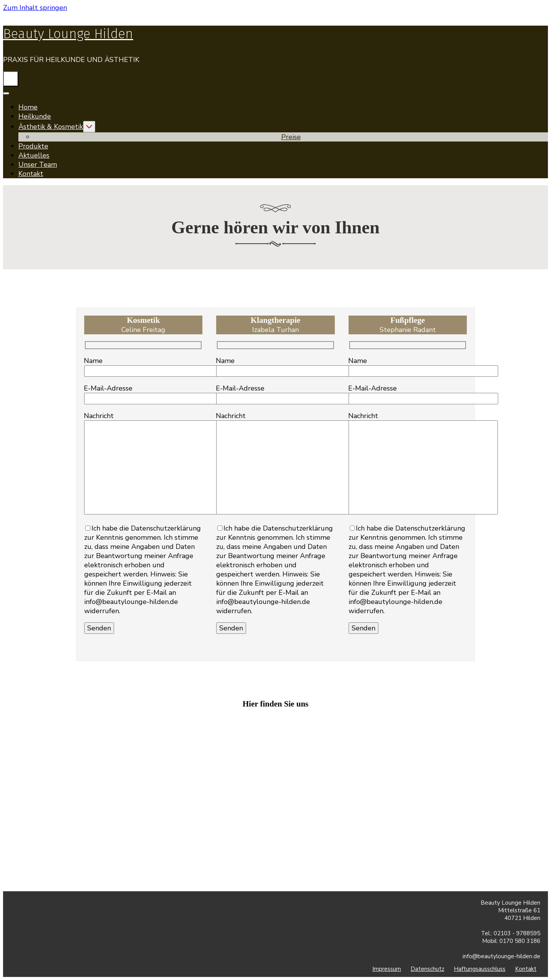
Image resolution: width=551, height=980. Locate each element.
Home (28, 107)
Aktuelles (34, 155)
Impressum (387, 969)
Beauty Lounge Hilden (68, 34)
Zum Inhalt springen (35, 8)
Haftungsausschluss (480, 969)
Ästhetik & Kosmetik (51, 127)
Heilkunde (35, 116)
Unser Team (38, 164)
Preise (291, 137)
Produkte (33, 146)
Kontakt (31, 174)
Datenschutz (427, 969)
